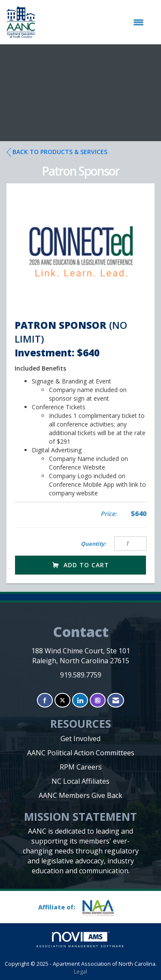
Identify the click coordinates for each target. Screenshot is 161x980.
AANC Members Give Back (80, 795)
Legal (80, 972)
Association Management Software (81, 940)
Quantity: (93, 544)
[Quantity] (130, 544)
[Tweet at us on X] (62, 700)
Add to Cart (81, 565)
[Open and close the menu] (94, 22)
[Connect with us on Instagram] (98, 700)
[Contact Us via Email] (116, 700)
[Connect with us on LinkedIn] (80, 700)
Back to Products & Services (57, 152)
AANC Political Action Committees (81, 753)
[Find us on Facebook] (45, 700)
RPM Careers (81, 767)
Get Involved (80, 739)
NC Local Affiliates (80, 781)
